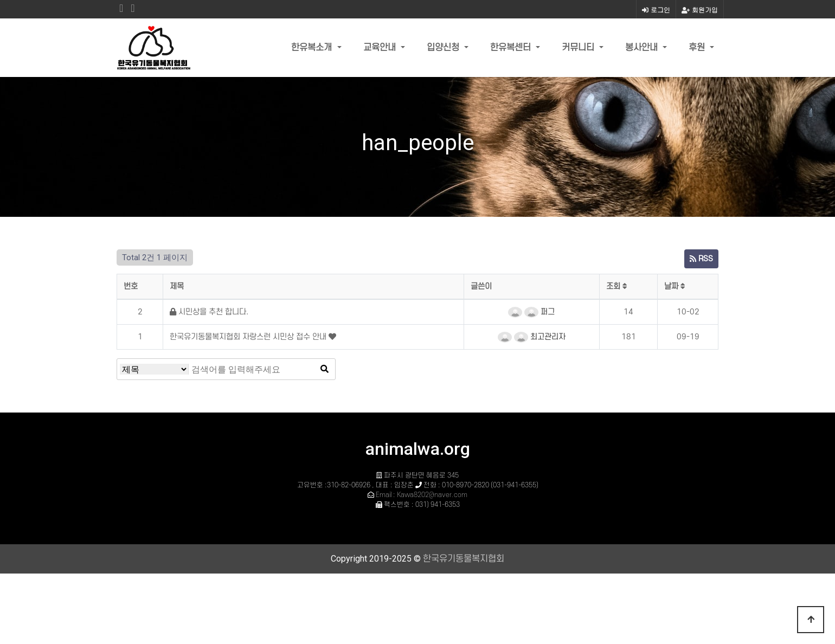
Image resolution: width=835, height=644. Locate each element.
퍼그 (539, 312)
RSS (701, 259)
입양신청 (444, 48)
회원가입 (700, 9)
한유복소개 (313, 48)
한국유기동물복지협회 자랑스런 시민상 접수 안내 (249, 337)
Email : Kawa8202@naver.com (422, 495)
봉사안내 (643, 48)
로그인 (656, 9)
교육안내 (381, 48)
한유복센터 (512, 48)
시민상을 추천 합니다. (209, 312)
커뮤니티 (579, 48)
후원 (698, 48)
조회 (617, 286)
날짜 (675, 286)
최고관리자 (540, 337)
